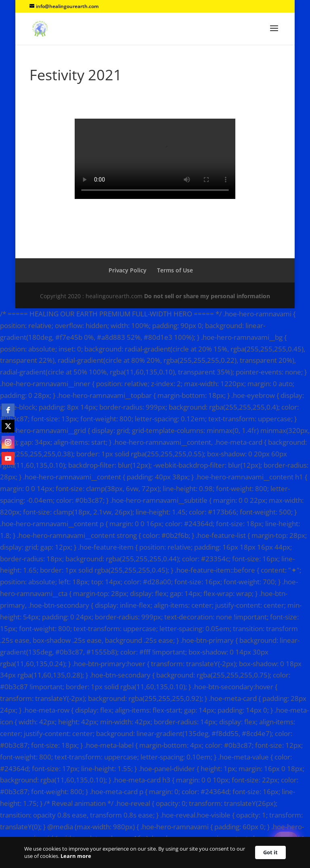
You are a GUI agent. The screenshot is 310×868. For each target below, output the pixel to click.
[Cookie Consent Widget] (155, 852)
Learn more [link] (76, 856)
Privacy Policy (128, 270)
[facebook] (8, 410)
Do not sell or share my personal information (207, 296)
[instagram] (8, 442)
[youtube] (8, 458)
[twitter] (8, 426)
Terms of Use (175, 270)
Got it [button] (270, 852)
